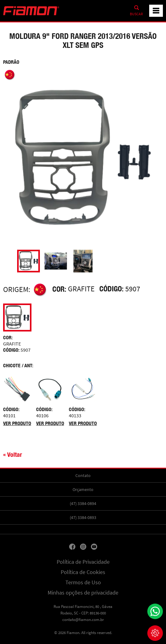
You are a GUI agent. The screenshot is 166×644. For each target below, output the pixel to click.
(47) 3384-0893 (83, 517)
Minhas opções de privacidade (83, 593)
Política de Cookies (83, 572)
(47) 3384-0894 (83, 503)
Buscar (136, 14)
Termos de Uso (83, 582)
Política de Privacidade (83, 562)
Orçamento (83, 489)
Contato (83, 475)
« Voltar (13, 454)
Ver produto (17, 423)
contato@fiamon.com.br (83, 620)
